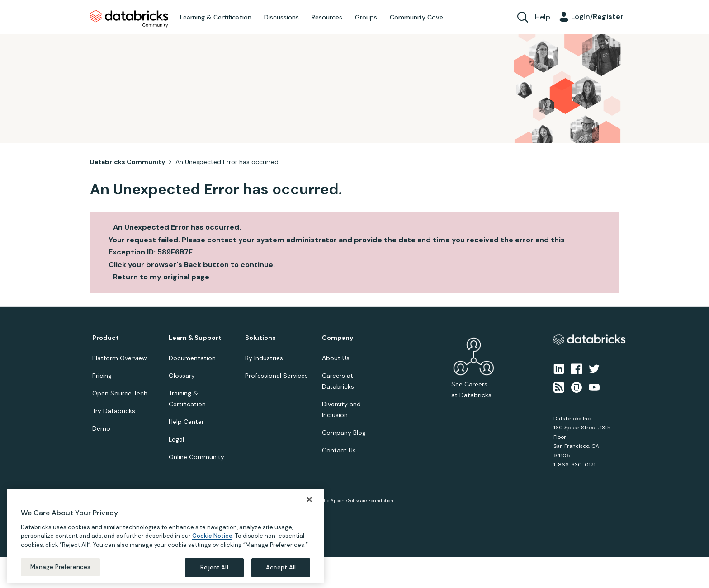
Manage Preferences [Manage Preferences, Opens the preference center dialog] (60, 567)
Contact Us (339, 450)
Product (106, 338)
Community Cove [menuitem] (416, 17)
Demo (101, 428)
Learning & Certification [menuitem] (216, 17)
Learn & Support (195, 338)
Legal (176, 439)
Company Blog (344, 433)
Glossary (182, 376)
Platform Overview (120, 358)
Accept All (281, 567)
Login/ (597, 16)
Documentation (192, 358)
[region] (165, 536)
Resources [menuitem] (327, 17)
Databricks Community (129, 19)
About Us (336, 358)
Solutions (260, 338)
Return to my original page (161, 277)
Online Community (196, 457)
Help (543, 17)
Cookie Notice (212, 536)
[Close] (309, 499)
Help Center (186, 422)
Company (338, 338)
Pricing (102, 376)
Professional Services (277, 376)
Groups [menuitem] (366, 17)
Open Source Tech (120, 393)
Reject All (214, 567)
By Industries (264, 358)
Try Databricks (114, 411)
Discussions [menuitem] (281, 17)
